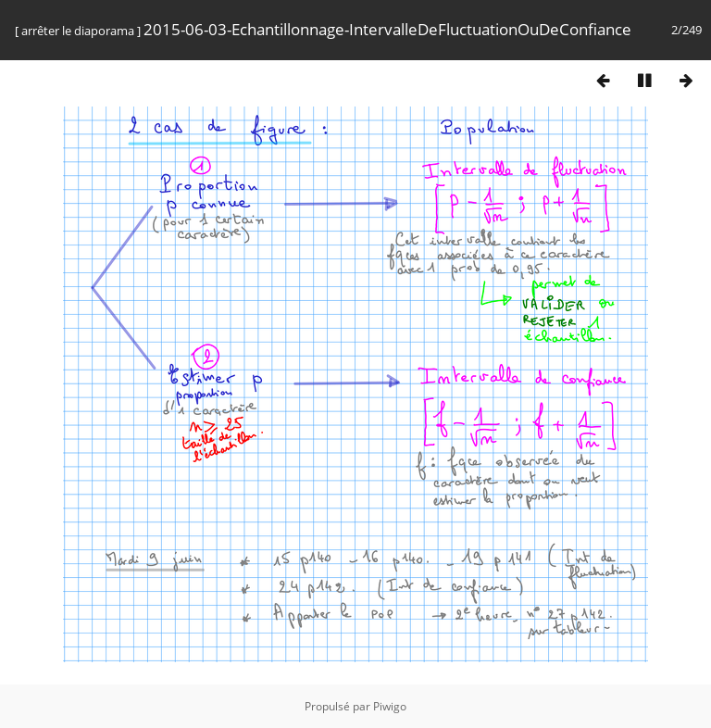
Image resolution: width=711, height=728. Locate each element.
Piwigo (390, 706)
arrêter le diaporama (78, 31)
